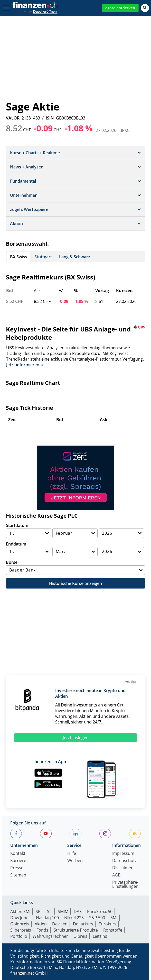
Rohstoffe (113, 930)
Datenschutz (124, 861)
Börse (12, 562)
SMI (114, 918)
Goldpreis (20, 924)
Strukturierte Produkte (76, 930)
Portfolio (19, 936)
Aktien (41, 924)
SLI (50, 911)
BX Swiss (19, 257)
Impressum (123, 854)
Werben (75, 861)
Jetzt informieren (25, 365)
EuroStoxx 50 (100, 911)
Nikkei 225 (74, 918)
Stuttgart (43, 257)
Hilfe (72, 854)
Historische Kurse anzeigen (75, 583)
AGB (116, 875)
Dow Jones (20, 918)
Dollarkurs (83, 924)
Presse (17, 868)
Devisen (60, 924)
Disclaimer (122, 868)
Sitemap (18, 875)
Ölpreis (80, 936)
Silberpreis (21, 930)
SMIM (63, 911)
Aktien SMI (20, 911)
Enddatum (16, 544)
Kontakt (18, 854)
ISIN (50, 118)
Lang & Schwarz (75, 257)
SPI (39, 911)
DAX (78, 911)
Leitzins (100, 936)
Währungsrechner (50, 936)
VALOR (13, 118)
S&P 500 (97, 918)
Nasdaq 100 (47, 918)
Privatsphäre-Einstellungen (125, 885)
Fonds (42, 930)
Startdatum (17, 525)
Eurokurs (107, 924)
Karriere (18, 861)
